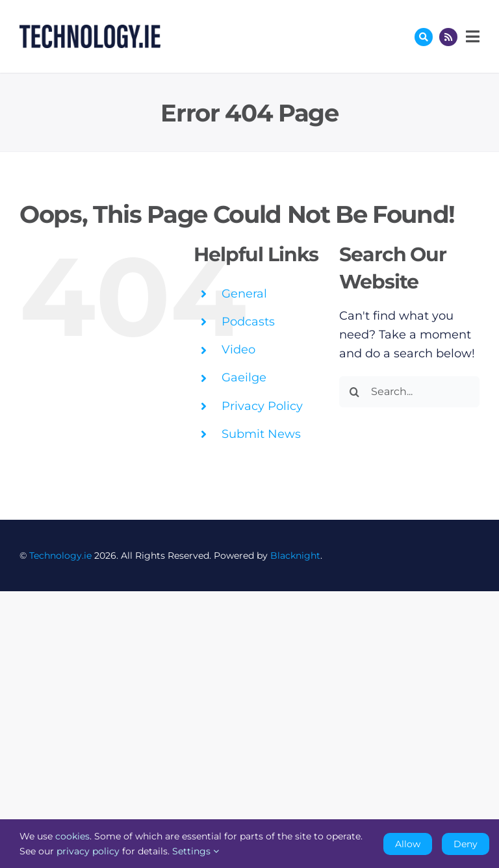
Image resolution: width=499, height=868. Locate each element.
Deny (466, 844)
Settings (196, 851)
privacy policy (88, 851)
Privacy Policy (262, 406)
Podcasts (248, 322)
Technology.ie (60, 555)
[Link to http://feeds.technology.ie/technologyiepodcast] (448, 37)
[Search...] (409, 392)
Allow (408, 844)
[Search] (355, 392)
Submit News (261, 434)
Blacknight (295, 555)
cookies (72, 836)
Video (238, 350)
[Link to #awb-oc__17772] (424, 37)
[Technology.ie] (90, 31)
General (244, 294)
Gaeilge (244, 377)
